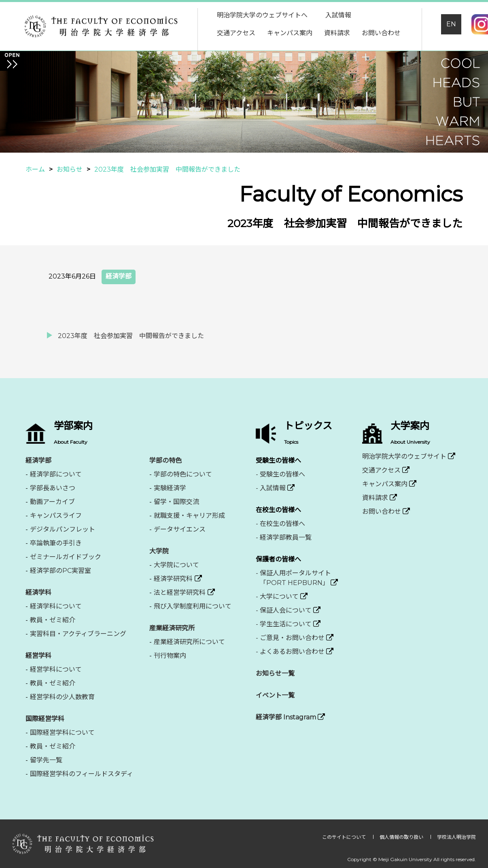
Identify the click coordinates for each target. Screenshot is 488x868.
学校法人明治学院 (456, 837)
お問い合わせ (381, 33)
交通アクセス (236, 33)
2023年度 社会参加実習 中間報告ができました (131, 336)
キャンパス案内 (290, 33)
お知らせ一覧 (275, 673)
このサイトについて (345, 837)
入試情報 (338, 15)
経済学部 (119, 276)
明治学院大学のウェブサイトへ (262, 15)
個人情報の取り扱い (402, 837)
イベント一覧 (275, 695)
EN (451, 24)
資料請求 (337, 33)
